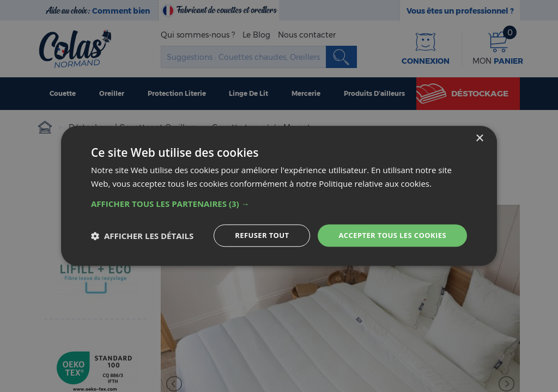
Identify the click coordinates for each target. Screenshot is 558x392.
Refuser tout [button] (253, 235)
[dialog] (279, 196)
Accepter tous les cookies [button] (389, 235)
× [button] (479, 138)
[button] (279, 203)
